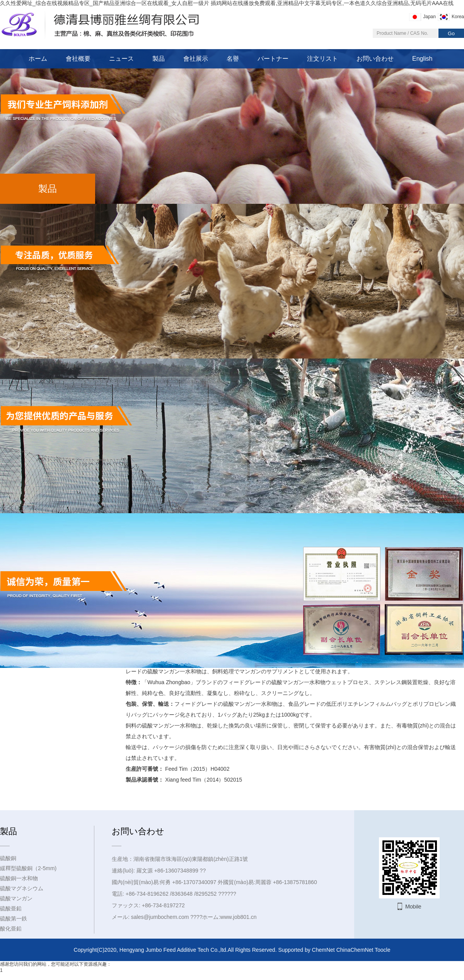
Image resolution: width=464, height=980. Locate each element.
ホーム (38, 59)
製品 (159, 59)
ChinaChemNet (355, 950)
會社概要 (78, 59)
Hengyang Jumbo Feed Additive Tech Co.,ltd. (174, 950)
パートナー (273, 59)
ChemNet (323, 950)
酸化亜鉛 (11, 929)
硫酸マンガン (16, 898)
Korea (458, 17)
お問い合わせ (375, 59)
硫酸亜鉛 (11, 908)
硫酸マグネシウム (22, 888)
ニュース (121, 59)
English (422, 59)
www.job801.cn (238, 917)
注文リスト (322, 59)
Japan (429, 17)
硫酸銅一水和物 (19, 878)
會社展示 (196, 59)
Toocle (382, 950)
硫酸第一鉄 (14, 919)
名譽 (233, 59)
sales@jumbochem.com (160, 917)
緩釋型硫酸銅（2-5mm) (28, 868)
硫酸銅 (8, 858)
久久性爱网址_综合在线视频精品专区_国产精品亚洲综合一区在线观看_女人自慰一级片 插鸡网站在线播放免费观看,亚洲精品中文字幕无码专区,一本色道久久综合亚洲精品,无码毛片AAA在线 (227, 3)
